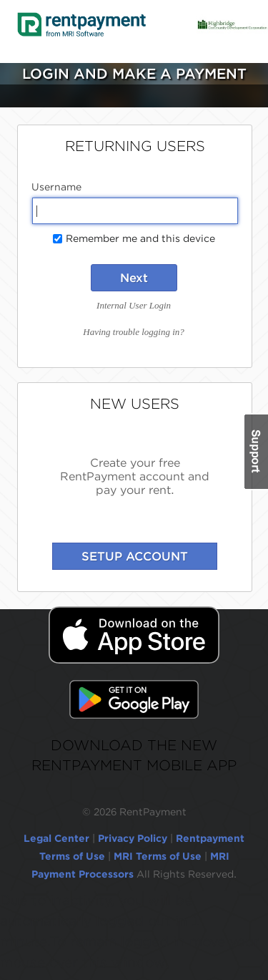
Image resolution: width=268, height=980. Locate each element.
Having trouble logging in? (133, 332)
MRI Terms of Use (158, 856)
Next (134, 278)
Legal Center (56, 838)
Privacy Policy (133, 838)
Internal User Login (134, 305)
